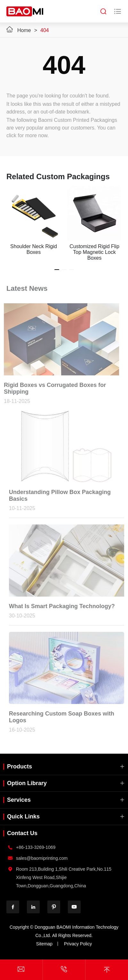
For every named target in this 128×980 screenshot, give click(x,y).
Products (20, 766)
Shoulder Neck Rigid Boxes (34, 249)
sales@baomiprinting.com (42, 858)
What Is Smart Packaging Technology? (63, 606)
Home (24, 30)
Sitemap (44, 944)
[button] (57, 270)
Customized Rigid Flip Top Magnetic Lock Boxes (94, 252)
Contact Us (22, 833)
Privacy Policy (78, 944)
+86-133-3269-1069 (36, 847)
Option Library (27, 783)
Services (19, 800)
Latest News (27, 287)
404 (45, 30)
